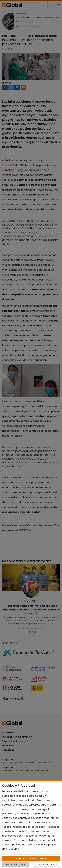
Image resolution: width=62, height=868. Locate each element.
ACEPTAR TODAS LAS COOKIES (31, 858)
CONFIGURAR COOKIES (46, 864)
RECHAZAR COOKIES (15, 864)
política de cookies (24, 845)
